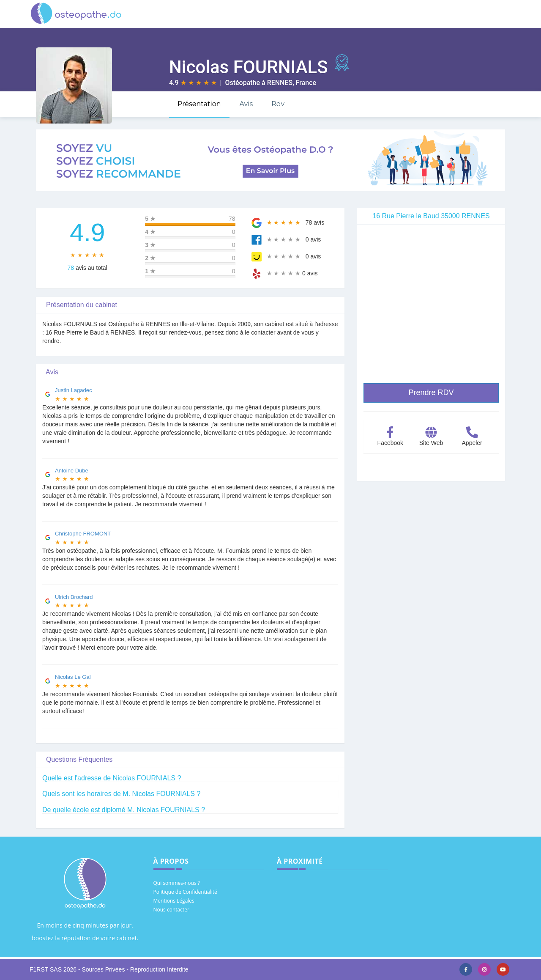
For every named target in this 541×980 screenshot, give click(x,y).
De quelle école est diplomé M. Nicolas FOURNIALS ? (124, 810)
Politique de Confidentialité (185, 892)
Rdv (278, 104)
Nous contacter (171, 910)
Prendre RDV (431, 393)
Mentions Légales (174, 901)
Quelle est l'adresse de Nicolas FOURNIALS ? (112, 778)
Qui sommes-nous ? (177, 883)
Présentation (199, 104)
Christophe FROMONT (83, 534)
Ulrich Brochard (74, 597)
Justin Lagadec (73, 390)
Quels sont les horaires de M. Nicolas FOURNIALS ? (121, 794)
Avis (246, 104)
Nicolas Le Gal (73, 677)
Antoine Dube (72, 471)
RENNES (280, 83)
